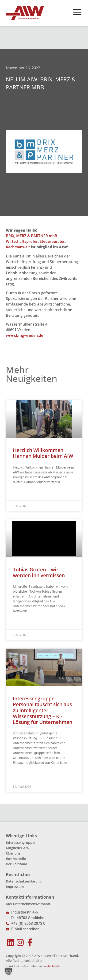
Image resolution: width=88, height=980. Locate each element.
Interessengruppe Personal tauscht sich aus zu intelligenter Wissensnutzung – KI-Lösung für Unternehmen (43, 710)
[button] (8, 972)
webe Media (52, 966)
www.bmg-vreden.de (25, 335)
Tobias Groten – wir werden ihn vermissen (39, 572)
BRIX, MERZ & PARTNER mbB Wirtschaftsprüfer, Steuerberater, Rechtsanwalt (36, 241)
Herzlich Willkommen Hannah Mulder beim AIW (43, 453)
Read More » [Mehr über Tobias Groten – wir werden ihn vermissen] (22, 623)
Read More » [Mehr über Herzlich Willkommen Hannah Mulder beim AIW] (22, 494)
